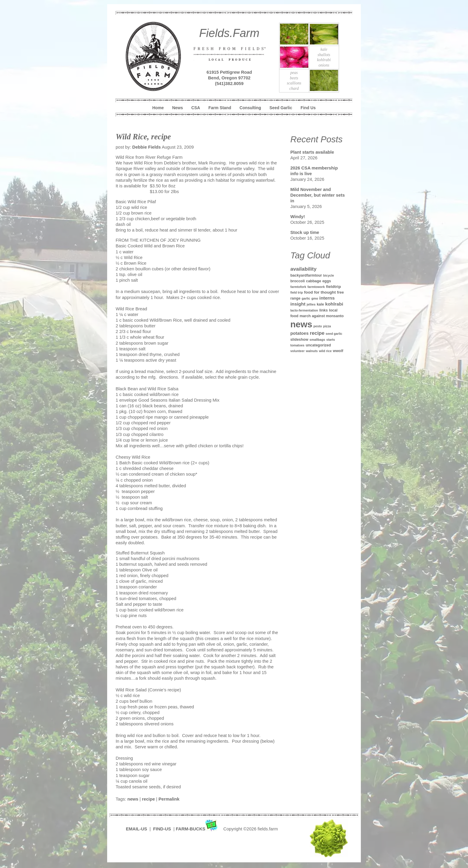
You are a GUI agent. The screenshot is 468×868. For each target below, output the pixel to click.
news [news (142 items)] (301, 324)
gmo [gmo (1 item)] (315, 298)
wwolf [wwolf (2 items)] (338, 351)
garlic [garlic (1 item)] (306, 298)
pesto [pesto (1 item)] (318, 326)
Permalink (169, 799)
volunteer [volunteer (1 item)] (298, 351)
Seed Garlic (281, 108)
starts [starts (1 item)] (331, 340)
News (178, 108)
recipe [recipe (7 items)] (317, 333)
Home (158, 108)
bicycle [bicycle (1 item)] (329, 275)
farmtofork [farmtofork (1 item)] (298, 287)
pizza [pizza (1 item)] (327, 326)
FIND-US (163, 829)
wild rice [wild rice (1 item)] (325, 351)
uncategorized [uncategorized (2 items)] (318, 345)
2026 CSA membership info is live (314, 171)
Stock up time (305, 232)
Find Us (308, 108)
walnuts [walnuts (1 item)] (312, 351)
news (133, 799)
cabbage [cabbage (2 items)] (314, 281)
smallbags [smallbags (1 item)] (317, 340)
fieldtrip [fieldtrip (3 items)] (333, 287)
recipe (148, 799)
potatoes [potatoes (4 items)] (300, 333)
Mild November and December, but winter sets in (318, 195)
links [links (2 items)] (324, 310)
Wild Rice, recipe (143, 137)
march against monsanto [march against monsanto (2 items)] (322, 316)
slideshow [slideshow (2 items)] (299, 340)
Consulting (250, 108)
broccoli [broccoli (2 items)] (298, 281)
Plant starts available (312, 152)
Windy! (298, 217)
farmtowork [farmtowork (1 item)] (316, 287)
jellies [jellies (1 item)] (311, 304)
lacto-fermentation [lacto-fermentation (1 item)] (304, 310)
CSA (196, 108)
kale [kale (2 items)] (320, 304)
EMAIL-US (137, 829)
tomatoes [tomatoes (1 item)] (297, 345)
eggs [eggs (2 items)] (327, 281)
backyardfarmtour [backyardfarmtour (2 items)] (306, 275)
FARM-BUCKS (197, 829)
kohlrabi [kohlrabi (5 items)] (334, 304)
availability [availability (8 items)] (304, 269)
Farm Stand (220, 108)
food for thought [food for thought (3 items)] (320, 292)
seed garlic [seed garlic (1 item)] (334, 334)
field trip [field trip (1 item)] (297, 292)
